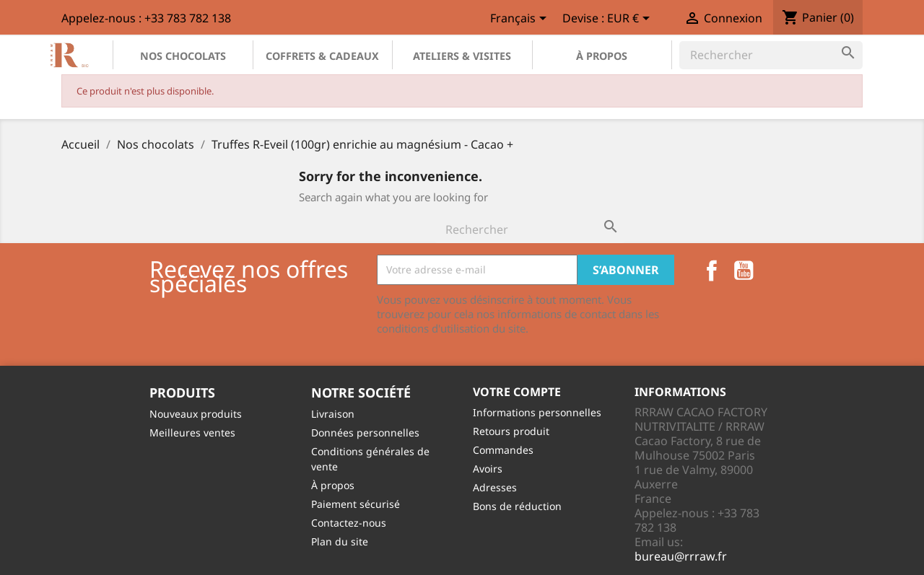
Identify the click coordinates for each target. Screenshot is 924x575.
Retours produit (511, 431)
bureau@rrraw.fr (681, 556)
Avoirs (488, 469)
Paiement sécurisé (356, 504)
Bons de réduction (517, 506)
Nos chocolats (183, 56)
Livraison (333, 414)
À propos (602, 56)
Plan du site (340, 541)
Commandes (503, 450)
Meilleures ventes (192, 433)
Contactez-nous (349, 523)
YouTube (744, 271)
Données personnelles (365, 433)
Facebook (712, 271)
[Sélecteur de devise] (631, 19)
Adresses (495, 487)
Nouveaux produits (196, 414)
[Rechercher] (771, 55)
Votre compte (517, 392)
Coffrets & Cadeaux (322, 56)
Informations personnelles (537, 412)
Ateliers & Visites (462, 56)
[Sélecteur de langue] (521, 19)
